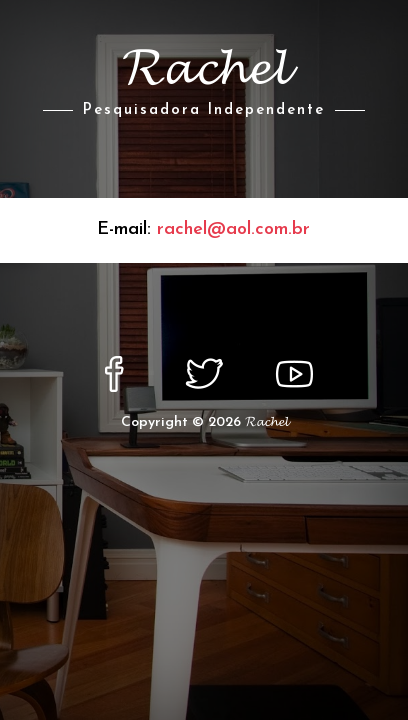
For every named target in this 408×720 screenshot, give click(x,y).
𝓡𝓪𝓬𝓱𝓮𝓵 (266, 422)
